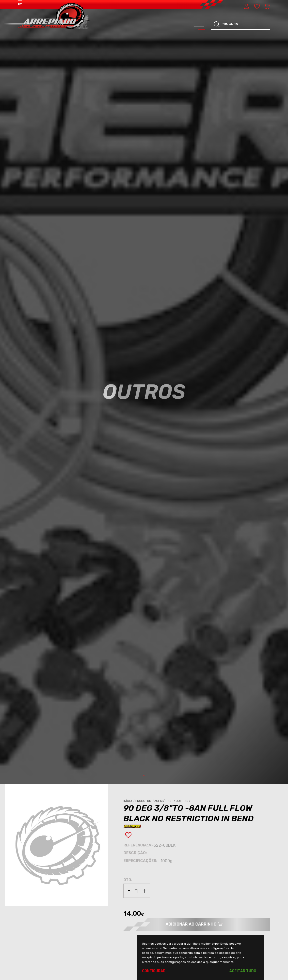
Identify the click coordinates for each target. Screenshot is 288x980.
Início (129, 801)
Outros (183, 801)
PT (20, 4)
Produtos (145, 801)
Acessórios (165, 801)
